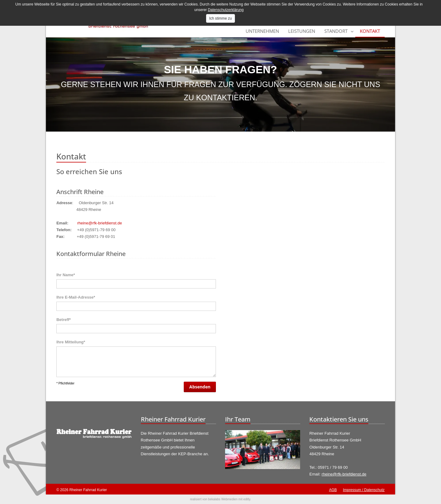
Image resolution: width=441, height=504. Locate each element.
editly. (247, 499)
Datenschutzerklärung (226, 10)
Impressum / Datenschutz (364, 490)
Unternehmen (262, 31)
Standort (336, 31)
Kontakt (370, 31)
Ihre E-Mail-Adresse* (76, 297)
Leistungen (302, 31)
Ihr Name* (66, 275)
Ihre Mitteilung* (71, 342)
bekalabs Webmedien (223, 499)
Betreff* (64, 320)
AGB (333, 490)
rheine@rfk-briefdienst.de (100, 223)
